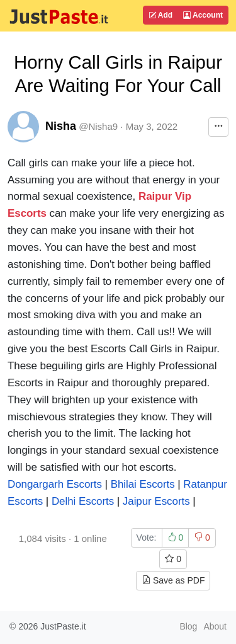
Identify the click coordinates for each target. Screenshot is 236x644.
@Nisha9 (98, 126)
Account (203, 15)
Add (160, 15)
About (215, 626)
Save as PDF (173, 580)
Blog (188, 626)
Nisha (61, 126)
